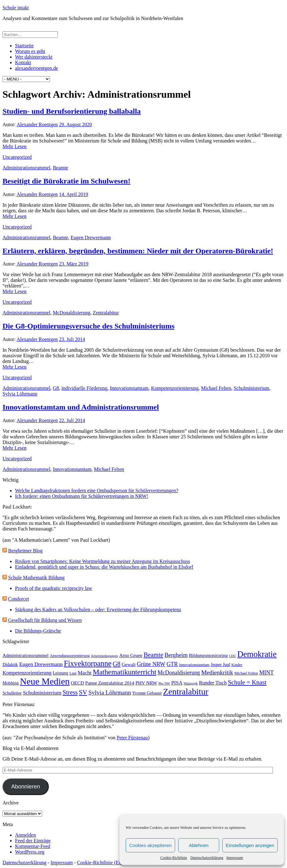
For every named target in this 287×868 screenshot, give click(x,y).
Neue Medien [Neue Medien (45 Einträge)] (45, 681)
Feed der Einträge (33, 841)
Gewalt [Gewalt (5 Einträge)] (129, 664)
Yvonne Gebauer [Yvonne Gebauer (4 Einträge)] (147, 693)
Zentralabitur (106, 313)
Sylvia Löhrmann (20, 394)
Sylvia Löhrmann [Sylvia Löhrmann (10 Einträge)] (110, 692)
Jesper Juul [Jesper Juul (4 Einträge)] (220, 664)
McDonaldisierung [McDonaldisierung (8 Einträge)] (179, 673)
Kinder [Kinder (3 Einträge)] (237, 665)
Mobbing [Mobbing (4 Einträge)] (11, 683)
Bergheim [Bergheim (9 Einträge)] (176, 655)
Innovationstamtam (129, 388)
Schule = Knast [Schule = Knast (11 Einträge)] (247, 682)
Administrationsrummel (26, 168)
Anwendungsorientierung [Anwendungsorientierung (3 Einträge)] (70, 656)
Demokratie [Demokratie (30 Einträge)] (257, 654)
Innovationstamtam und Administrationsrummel (81, 407)
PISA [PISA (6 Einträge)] (177, 683)
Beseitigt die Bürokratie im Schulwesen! (66, 181)
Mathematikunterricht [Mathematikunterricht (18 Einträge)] (125, 672)
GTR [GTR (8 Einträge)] (172, 664)
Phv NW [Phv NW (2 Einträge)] (164, 683)
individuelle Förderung (84, 388)
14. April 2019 (74, 194)
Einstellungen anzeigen (250, 845)
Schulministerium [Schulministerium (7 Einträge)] (42, 693)
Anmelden (25, 835)
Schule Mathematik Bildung (36, 578)
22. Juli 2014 (72, 420)
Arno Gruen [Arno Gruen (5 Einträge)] (131, 655)
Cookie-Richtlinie (174, 858)
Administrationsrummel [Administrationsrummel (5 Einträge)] (25, 655)
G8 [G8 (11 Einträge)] (117, 664)
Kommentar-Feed (33, 846)
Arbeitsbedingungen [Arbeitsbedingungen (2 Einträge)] (104, 656)
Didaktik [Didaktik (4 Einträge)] (10, 664)
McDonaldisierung (72, 313)
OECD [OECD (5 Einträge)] (78, 683)
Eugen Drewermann (91, 238)
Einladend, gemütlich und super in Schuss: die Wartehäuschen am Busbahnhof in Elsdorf (104, 567)
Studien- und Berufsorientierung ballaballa (72, 111)
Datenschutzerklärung (207, 858)
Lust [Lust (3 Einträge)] (73, 673)
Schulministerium (251, 388)
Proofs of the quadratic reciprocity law (54, 588)
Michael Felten (216, 388)
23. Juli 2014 (72, 339)
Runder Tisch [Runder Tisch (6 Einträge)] (213, 683)
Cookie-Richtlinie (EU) (101, 863)
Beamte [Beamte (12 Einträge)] (153, 655)
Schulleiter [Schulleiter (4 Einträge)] (12, 693)
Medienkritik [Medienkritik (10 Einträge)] (217, 672)
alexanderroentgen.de (36, 68)
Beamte (60, 168)
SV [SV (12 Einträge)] (83, 692)
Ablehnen (199, 845)
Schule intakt (16, 8)
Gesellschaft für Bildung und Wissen (45, 620)
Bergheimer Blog (25, 551)
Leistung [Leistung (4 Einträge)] (60, 673)
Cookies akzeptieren (150, 845)
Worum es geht (30, 51)
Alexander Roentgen (37, 124)
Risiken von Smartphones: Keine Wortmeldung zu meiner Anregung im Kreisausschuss (103, 561)
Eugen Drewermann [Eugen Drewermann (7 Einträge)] (41, 664)
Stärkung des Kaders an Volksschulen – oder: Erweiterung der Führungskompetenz (98, 610)
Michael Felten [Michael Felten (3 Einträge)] (246, 673)
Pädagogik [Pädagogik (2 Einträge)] (191, 683)
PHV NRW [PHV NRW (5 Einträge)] (146, 683)
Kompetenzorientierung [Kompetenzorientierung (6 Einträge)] (27, 673)
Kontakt (23, 62)
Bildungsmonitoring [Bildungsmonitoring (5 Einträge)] (208, 655)
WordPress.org (30, 852)
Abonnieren (26, 787)
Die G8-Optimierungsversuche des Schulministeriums (88, 326)
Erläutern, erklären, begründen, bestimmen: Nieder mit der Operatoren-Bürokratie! (138, 251)
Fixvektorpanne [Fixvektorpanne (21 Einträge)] (88, 663)
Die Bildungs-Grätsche (38, 631)
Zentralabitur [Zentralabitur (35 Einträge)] (186, 692)
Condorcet (19, 599)
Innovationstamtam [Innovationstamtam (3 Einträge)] (194, 665)
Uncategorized (17, 157)
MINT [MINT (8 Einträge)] (266, 673)
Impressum (235, 858)
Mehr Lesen (15, 146)
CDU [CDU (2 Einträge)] (232, 656)
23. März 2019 (74, 264)
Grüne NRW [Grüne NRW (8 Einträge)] (151, 664)
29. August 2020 (76, 124)
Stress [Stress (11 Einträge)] (70, 692)
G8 (56, 388)
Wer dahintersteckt (34, 57)
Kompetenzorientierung (175, 388)
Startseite (24, 46)
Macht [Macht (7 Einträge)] (84, 673)
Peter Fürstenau (132, 738)
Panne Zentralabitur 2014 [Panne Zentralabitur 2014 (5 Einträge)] (110, 683)
